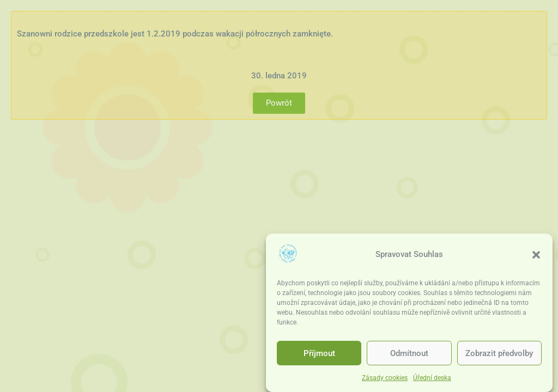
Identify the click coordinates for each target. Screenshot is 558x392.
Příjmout (319, 353)
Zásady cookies (385, 378)
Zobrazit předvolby (499, 353)
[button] (536, 255)
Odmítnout (409, 353)
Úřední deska (432, 378)
